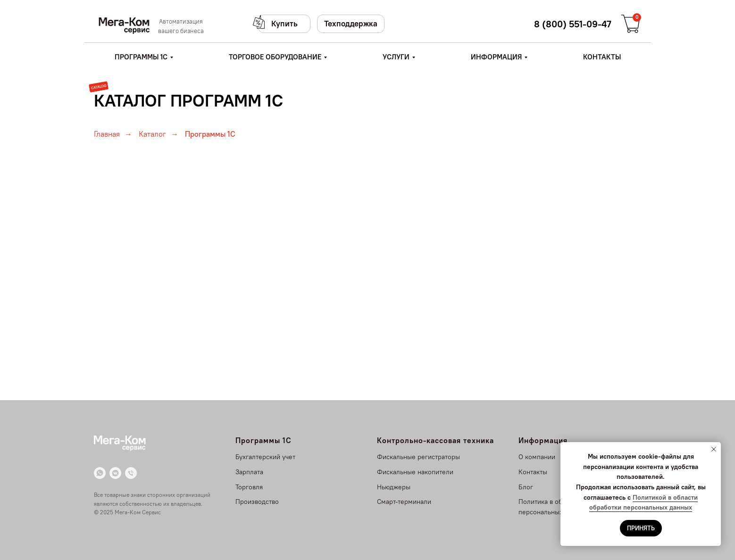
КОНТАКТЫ (602, 57)
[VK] (115, 473)
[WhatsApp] (100, 473)
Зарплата (249, 472)
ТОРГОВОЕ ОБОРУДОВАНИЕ (275, 57)
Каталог (152, 134)
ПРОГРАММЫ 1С (141, 57)
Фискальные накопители (415, 472)
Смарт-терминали (404, 502)
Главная (107, 134)
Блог (526, 487)
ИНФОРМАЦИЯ (496, 57)
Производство (257, 502)
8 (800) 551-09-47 (573, 24)
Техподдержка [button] (351, 24)
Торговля (249, 487)
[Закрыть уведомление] (714, 449)
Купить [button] (284, 24)
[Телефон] (131, 473)
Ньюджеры (394, 487)
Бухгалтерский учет (265, 457)
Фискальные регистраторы (418, 457)
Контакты (533, 472)
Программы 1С (210, 134)
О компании (537, 457)
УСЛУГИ (396, 57)
